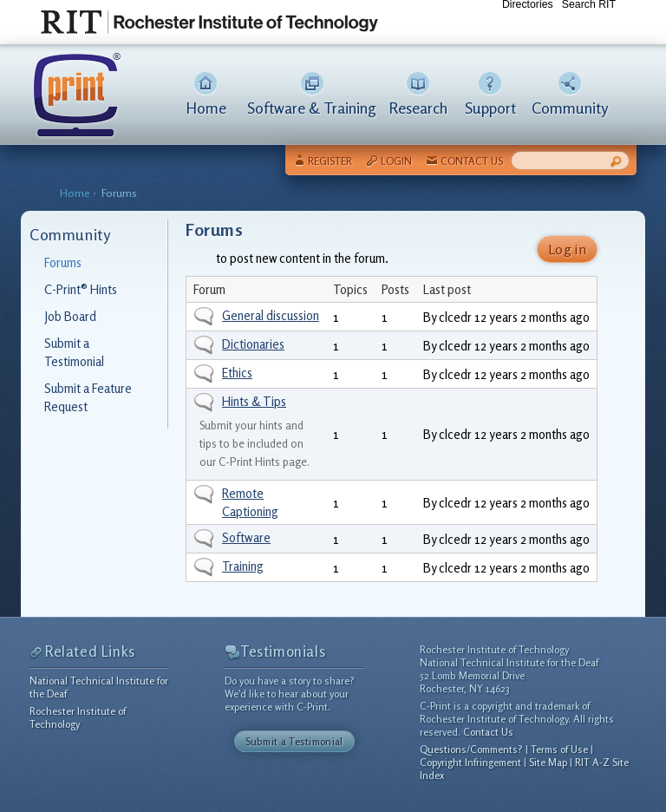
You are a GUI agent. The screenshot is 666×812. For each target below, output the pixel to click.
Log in (567, 249)
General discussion (271, 315)
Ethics (237, 373)
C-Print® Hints (81, 289)
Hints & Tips (254, 401)
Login (396, 161)
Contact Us (472, 161)
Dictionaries (253, 344)
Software (246, 537)
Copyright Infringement (470, 762)
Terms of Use (559, 749)
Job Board (70, 316)
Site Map (548, 762)
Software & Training (312, 108)
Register (330, 161)
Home (206, 108)
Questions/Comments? (471, 749)
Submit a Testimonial (294, 741)
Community (570, 108)
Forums (119, 193)
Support (490, 108)
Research (418, 108)
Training (243, 566)
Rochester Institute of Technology (78, 717)
